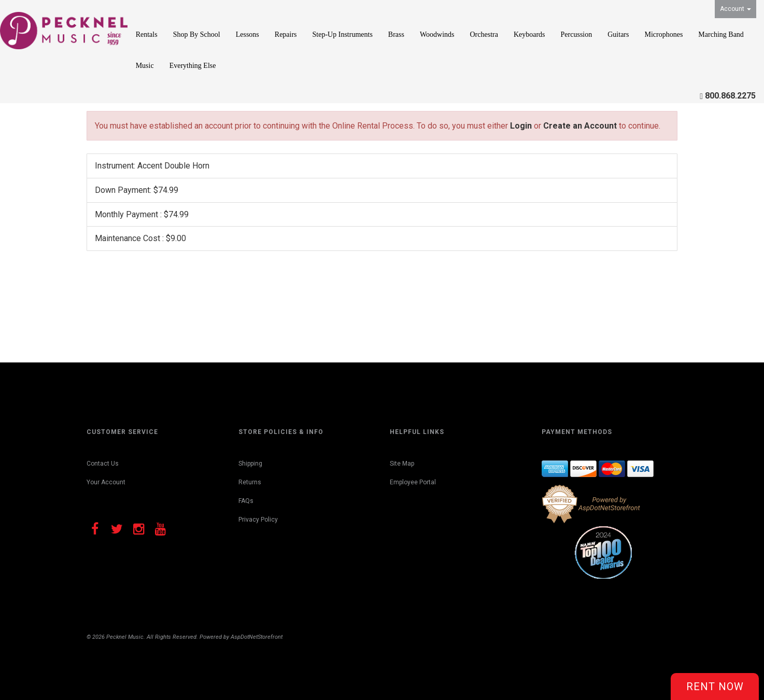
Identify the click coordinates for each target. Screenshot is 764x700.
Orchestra (484, 34)
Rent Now (715, 687)
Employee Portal (413, 482)
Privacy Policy (258, 520)
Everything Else (193, 66)
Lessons (247, 34)
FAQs (246, 501)
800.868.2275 (730, 96)
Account (735, 9)
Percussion (577, 34)
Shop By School (197, 34)
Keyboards (529, 34)
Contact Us (103, 464)
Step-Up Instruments (343, 34)
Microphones (663, 34)
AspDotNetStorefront (257, 637)
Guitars (618, 34)
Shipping (250, 464)
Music (145, 66)
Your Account (106, 482)
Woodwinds (437, 34)
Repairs (286, 34)
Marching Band (721, 34)
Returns (250, 482)
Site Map (402, 464)
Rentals (147, 34)
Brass (396, 34)
